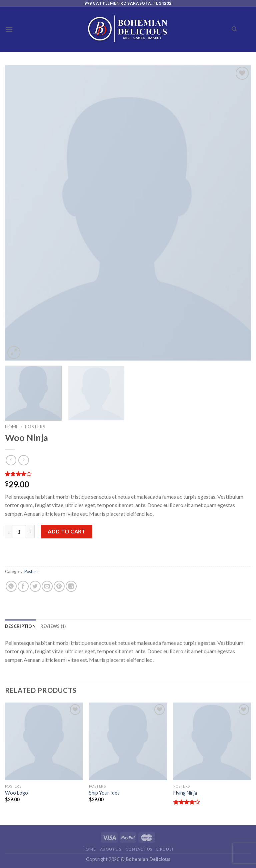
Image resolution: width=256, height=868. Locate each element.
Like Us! (165, 849)
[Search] (234, 29)
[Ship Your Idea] (128, 741)
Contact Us (139, 849)
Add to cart (66, 531)
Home (12, 427)
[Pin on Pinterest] (59, 586)
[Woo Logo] (44, 741)
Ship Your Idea (104, 793)
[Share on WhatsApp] (11, 586)
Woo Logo (16, 793)
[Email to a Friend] (47, 586)
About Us (111, 849)
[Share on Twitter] (35, 586)
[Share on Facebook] (23, 586)
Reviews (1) (53, 626)
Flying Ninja (185, 793)
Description (20, 626)
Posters (35, 427)
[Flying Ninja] (212, 741)
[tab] (20, 626)
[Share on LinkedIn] (71, 586)
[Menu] (9, 29)
